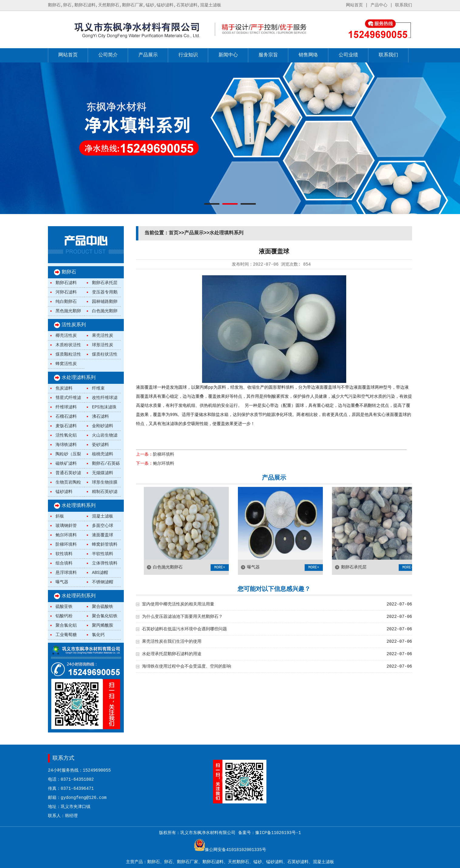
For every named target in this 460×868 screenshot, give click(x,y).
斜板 (60, 516)
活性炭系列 (74, 325)
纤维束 (98, 388)
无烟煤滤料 (103, 473)
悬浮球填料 (66, 573)
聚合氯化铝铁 (105, 616)
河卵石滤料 (66, 292)
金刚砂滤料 (103, 426)
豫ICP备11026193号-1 (278, 833)
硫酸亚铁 (64, 607)
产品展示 (148, 55)
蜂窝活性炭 (66, 364)
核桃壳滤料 (103, 454)
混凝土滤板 (103, 516)
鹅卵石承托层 (105, 283)
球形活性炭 (103, 345)
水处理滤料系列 (79, 378)
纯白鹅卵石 (66, 302)
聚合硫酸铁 (103, 607)
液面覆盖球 (103, 535)
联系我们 (404, 5)
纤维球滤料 (66, 407)
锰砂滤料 (64, 492)
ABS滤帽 (100, 573)
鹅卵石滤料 (66, 283)
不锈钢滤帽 (103, 582)
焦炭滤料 (64, 388)
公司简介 (108, 55)
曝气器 (62, 582)
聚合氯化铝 (66, 625)
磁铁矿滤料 (66, 464)
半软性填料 (103, 554)
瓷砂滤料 (100, 445)
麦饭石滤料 (66, 426)
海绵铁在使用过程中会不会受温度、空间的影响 (187, 666)
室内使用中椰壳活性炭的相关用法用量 (178, 604)
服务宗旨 (268, 55)
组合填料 (64, 563)
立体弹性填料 (105, 563)
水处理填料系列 (79, 506)
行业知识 (188, 55)
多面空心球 (103, 526)
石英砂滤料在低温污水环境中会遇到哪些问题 (184, 629)
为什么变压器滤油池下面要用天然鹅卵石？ (182, 617)
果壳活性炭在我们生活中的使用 (172, 642)
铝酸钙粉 (64, 616)
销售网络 (308, 55)
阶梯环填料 (66, 545)
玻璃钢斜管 (66, 526)
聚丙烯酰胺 (103, 625)
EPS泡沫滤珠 (104, 407)
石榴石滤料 (66, 417)
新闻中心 (228, 55)
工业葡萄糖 (66, 635)
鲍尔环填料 (66, 535)
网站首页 (354, 5)
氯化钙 (98, 635)
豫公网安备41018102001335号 (235, 850)
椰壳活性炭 (66, 336)
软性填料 (64, 554)
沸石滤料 (100, 417)
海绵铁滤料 (66, 445)
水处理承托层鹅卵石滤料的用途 (172, 654)
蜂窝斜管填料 (105, 545)
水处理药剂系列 (79, 596)
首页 (174, 233)
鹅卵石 (69, 272)
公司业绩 (348, 55)
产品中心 (379, 5)
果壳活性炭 (103, 336)
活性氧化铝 (66, 435)
